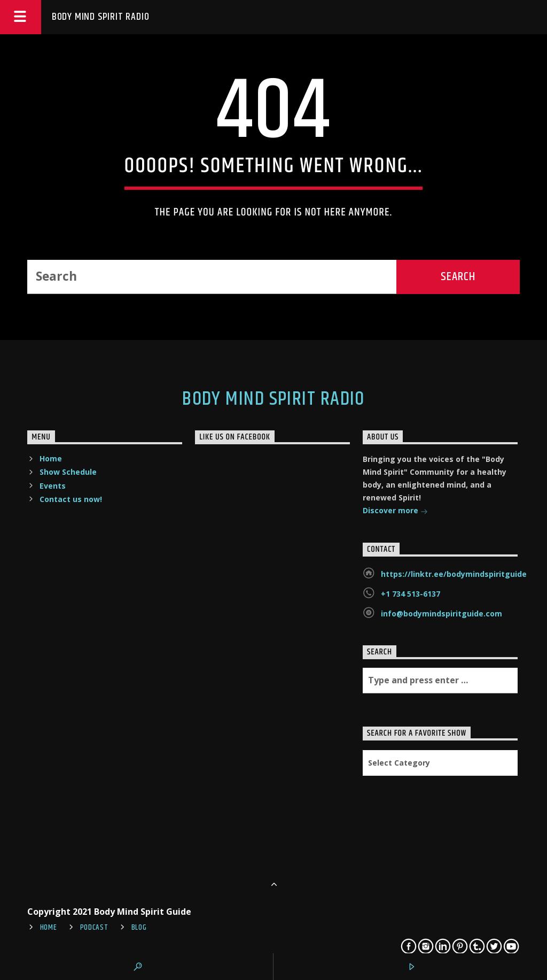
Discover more (395, 511)
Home (51, 458)
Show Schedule (68, 472)
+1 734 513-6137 (411, 594)
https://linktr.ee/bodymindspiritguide (454, 574)
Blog (139, 928)
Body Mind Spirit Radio (101, 17)
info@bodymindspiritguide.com (441, 614)
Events (53, 486)
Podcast (94, 928)
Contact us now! (71, 499)
